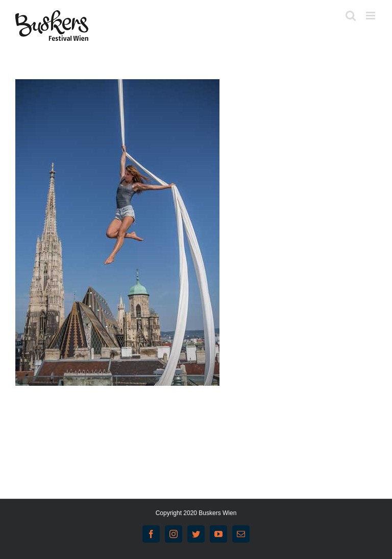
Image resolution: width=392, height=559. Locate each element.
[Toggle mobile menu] (371, 16)
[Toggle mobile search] (351, 16)
